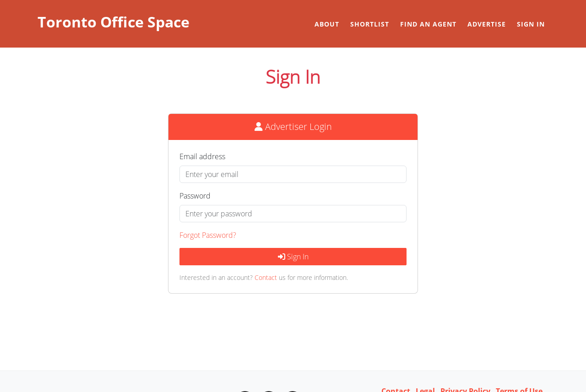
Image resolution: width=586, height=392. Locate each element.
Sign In (293, 257)
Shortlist (370, 24)
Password (195, 196)
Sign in (531, 24)
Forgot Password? (208, 235)
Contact (266, 277)
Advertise (487, 24)
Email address (202, 156)
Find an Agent (428, 24)
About (327, 24)
